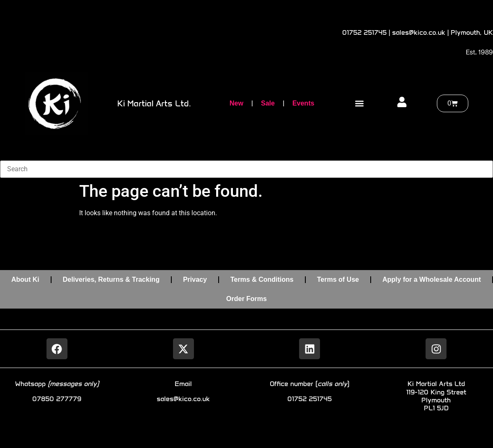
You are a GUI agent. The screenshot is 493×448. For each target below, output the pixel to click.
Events (303, 103)
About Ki (25, 279)
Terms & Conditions (262, 279)
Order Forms (246, 299)
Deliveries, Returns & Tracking (111, 279)
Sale (268, 103)
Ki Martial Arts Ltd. (154, 103)
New (236, 103)
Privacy (195, 279)
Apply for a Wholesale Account (432, 279)
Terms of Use (338, 279)
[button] (360, 104)
